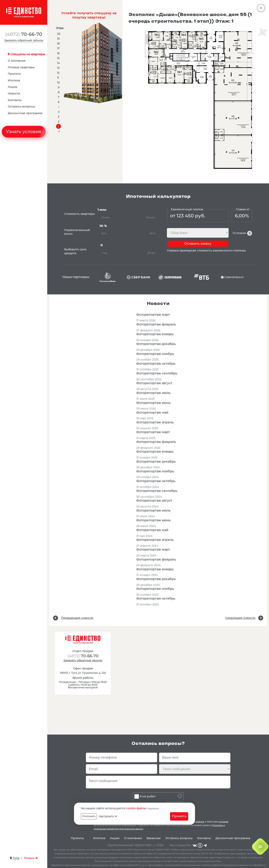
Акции (13, 87)
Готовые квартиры (21, 67)
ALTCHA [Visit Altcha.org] (179, 802)
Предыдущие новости (77, 618)
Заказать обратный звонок (24, 40)
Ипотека (14, 80)
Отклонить (89, 816)
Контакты (15, 100)
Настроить (108, 816)
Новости (14, 93)
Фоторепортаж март (153, 315)
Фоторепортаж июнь (153, 403)
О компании (17, 61)
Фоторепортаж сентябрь (157, 373)
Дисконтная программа (25, 113)
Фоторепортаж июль (153, 393)
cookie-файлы (136, 808)
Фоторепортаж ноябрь (155, 354)
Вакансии (154, 838)
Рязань (31, 858)
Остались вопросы (21, 107)
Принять (179, 816)
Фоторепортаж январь (155, 334)
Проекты (14, 74)
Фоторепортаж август (154, 383)
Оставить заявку (198, 244)
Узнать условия (24, 132)
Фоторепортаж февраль (156, 324)
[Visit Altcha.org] (180, 797)
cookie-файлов (196, 822)
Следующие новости (240, 618)
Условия (239, 233)
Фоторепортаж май (152, 413)
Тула (15, 858)
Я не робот (148, 796)
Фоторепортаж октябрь (156, 364)
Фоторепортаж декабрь (156, 344)
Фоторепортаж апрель (155, 422)
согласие (223, 822)
